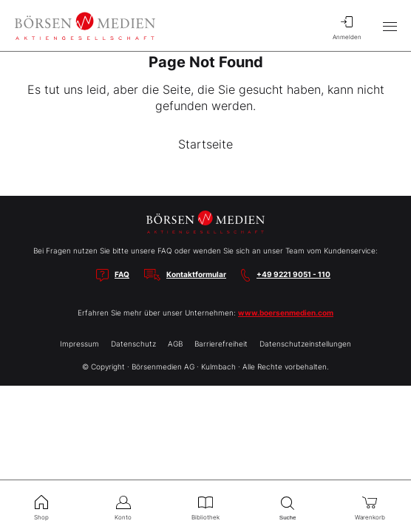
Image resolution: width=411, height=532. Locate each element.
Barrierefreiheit (221, 344)
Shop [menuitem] (41, 506)
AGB (175, 344)
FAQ (122, 274)
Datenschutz (133, 344)
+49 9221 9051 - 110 (293, 274)
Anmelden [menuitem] (347, 26)
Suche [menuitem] (288, 507)
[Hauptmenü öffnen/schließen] (390, 26)
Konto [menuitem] (123, 506)
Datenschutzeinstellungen (305, 344)
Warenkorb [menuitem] (370, 506)
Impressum (79, 344)
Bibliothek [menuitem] (205, 506)
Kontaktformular (196, 274)
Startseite (205, 144)
